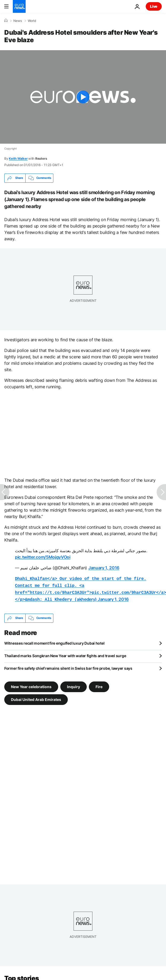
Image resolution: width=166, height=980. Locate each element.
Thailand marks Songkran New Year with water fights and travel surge (65, 654)
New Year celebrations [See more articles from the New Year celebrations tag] (31, 684)
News (18, 21)
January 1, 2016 (104, 568)
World (32, 21)
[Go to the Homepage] (19, 6)
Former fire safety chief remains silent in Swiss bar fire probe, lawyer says (68, 666)
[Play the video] (83, 97)
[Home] (6, 21)
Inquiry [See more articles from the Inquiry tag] (74, 684)
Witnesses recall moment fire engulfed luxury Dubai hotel (54, 641)
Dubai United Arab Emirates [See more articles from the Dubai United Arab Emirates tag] (36, 697)
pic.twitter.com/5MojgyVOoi (43, 557)
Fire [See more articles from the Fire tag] (99, 684)
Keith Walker (18, 158)
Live (154, 6)
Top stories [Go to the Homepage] (22, 976)
